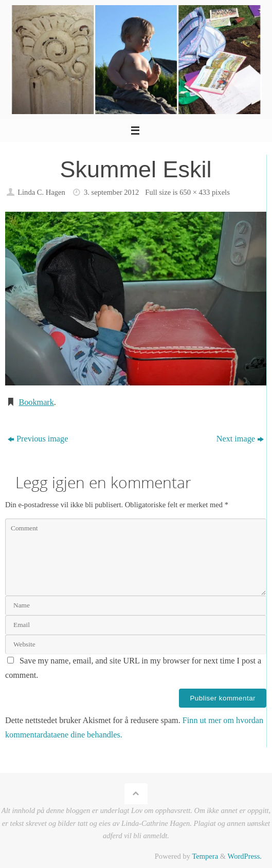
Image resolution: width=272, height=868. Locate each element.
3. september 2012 (111, 192)
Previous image (38, 439)
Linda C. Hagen (41, 192)
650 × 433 (195, 192)
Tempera (205, 856)
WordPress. (245, 856)
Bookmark (36, 402)
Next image (240, 439)
